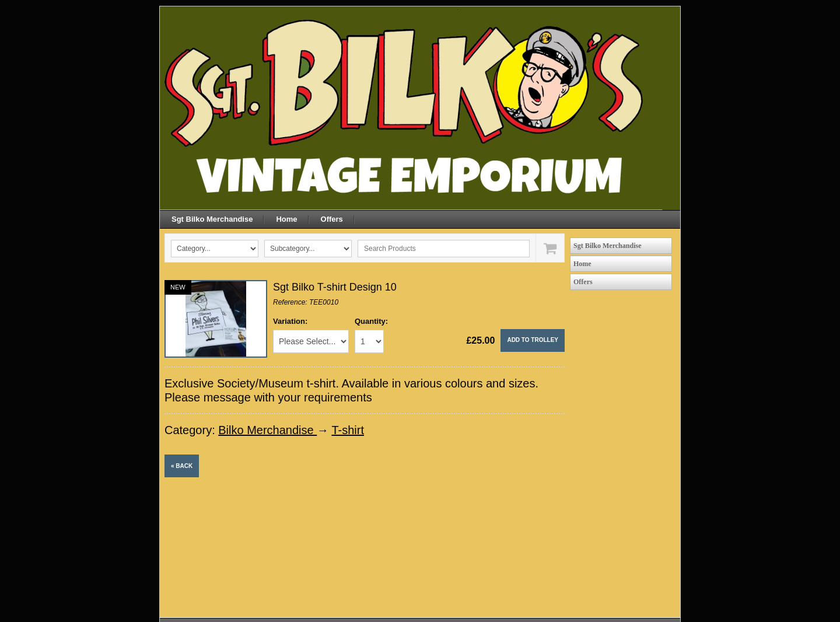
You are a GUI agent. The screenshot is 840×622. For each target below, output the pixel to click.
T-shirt (348, 430)
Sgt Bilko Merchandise (212, 219)
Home (286, 219)
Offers (332, 219)
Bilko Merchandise (267, 430)
